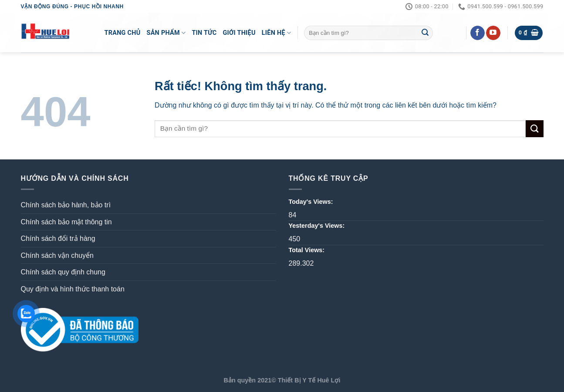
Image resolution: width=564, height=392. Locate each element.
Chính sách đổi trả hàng (58, 238)
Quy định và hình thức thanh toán (73, 289)
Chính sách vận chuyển (57, 255)
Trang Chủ (123, 33)
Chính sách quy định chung (63, 272)
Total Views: (308, 250)
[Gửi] (425, 33)
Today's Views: (312, 202)
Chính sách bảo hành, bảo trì (66, 205)
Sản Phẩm (166, 33)
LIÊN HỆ (277, 33)
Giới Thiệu (239, 33)
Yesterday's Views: (318, 226)
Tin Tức (204, 33)
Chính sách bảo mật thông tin (66, 222)
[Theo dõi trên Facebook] (478, 33)
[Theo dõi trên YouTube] (493, 33)
